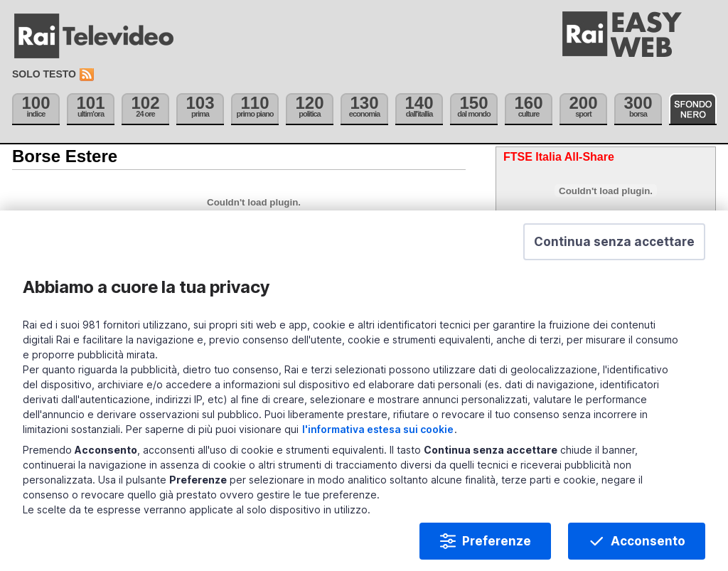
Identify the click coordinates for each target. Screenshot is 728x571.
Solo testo (44, 74)
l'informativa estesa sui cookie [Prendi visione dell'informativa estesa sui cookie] (378, 448)
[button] (614, 260)
